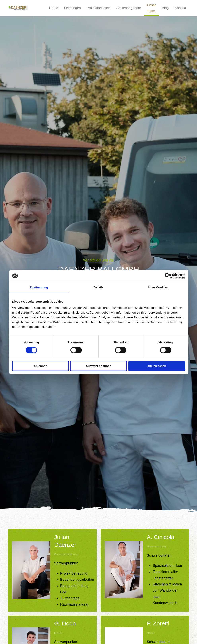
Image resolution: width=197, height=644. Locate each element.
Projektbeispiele (99, 8)
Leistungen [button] (72, 8)
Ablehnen (40, 366)
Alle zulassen (157, 366)
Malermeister (157, 547)
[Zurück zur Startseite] (19, 8)
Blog (165, 8)
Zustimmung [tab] (39, 287)
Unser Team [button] (151, 8)
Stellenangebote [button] (129, 8)
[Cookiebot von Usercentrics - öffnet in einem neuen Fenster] (168, 276)
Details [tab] (99, 287)
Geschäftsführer (66, 554)
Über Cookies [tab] (158, 287)
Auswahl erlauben (98, 366)
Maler (59, 633)
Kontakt (180, 8)
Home (54, 8)
